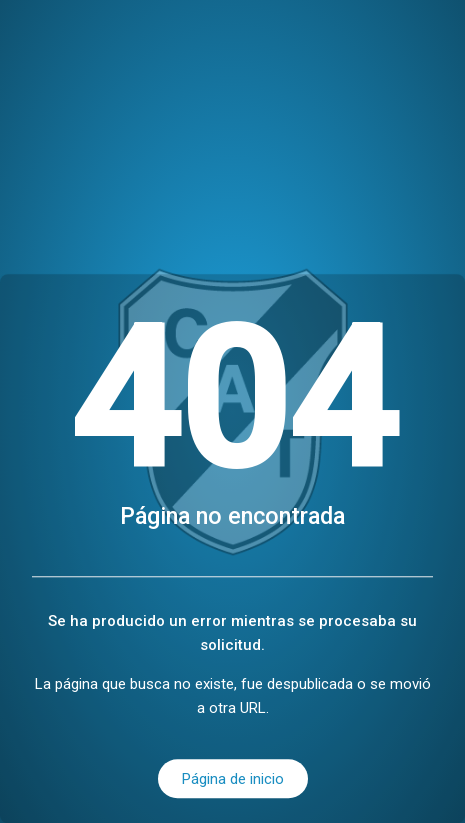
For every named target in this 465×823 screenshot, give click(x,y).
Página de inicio (233, 779)
